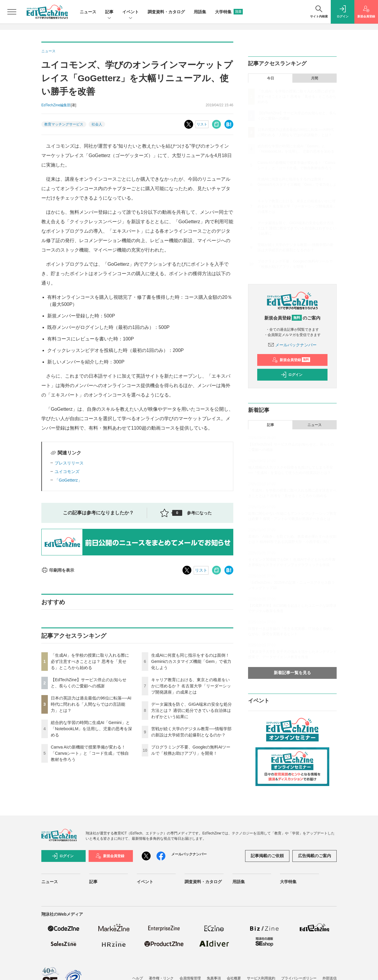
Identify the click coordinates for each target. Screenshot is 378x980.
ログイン (291, 375)
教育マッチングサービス (64, 124)
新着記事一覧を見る (292, 673)
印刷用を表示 (58, 570)
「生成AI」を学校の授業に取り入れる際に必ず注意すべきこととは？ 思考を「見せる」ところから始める (90, 661)
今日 (271, 78)
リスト (202, 124)
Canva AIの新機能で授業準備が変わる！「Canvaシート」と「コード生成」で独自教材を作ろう (90, 753)
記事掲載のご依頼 (267, 856)
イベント (131, 12)
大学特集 (229, 12)
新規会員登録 (291, 360)
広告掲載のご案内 (315, 856)
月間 (315, 78)
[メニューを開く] (12, 12)
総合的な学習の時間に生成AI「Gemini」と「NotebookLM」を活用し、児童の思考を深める (91, 729)
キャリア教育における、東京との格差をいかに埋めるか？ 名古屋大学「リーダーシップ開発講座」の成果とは (191, 686)
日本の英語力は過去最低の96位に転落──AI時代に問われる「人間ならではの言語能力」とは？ (91, 704)
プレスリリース (69, 463)
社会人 (97, 124)
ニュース (88, 12)
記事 (109, 12)
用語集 (200, 12)
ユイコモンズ (67, 472)
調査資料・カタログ (166, 12)
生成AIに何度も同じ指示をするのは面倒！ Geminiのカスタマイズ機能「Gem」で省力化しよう (191, 661)
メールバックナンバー (292, 345)
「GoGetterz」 (68, 480)
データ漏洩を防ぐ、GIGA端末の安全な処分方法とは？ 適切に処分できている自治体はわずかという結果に (192, 710)
